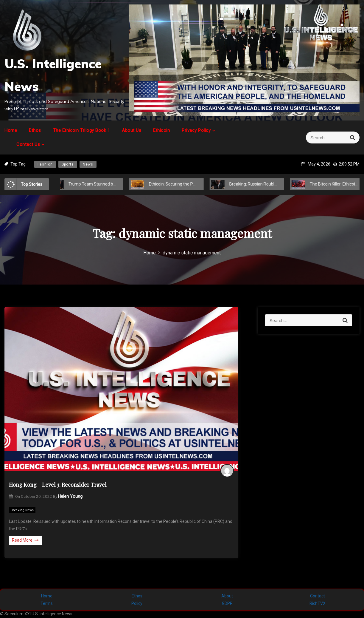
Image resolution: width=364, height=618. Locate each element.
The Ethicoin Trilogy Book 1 (82, 130)
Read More (25, 540)
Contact (318, 596)
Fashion (45, 164)
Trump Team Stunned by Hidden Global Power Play (109, 184)
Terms (47, 603)
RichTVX (318, 603)
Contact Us (28, 144)
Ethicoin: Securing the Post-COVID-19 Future (184, 184)
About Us (132, 130)
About (227, 596)
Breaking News (22, 510)
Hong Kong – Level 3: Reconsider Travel (58, 485)
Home (11, 130)
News (88, 164)
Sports (68, 164)
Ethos (35, 130)
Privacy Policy (196, 130)
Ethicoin (161, 130)
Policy (137, 603)
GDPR (227, 603)
